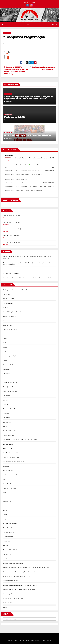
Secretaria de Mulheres (11, 581)
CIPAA (5, 360)
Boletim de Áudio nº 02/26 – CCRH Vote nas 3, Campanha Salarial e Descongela (27, 174)
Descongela (7, 418)
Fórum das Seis (8, 471)
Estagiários (7, 466)
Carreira (6, 338)
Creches (6, 404)
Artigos (5, 307)
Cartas (5, 343)
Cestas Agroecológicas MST (12, 356)
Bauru (5, 321)
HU (4, 497)
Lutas (5, 515)
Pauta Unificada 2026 (15, 117)
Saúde (5, 559)
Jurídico (6, 510)
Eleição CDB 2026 (9, 435)
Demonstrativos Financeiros (12, 409)
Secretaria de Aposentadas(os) (13, 563)
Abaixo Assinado (8, 299)
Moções (6, 519)
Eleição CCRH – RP (9, 431)
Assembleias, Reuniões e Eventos (14, 312)
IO (4, 506)
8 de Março (7, 294)
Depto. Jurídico (35, 640)
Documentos (7, 422)
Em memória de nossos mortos (13, 462)
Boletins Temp (8, 325)
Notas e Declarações (10, 523)
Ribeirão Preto (8, 554)
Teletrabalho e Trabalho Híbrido (13, 598)
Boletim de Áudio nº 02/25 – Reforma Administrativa (19, 183)
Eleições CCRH (8, 444)
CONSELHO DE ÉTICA (10, 378)
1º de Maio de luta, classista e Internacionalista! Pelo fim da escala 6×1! (27, 278)
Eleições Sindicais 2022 (11, 453)
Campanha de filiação (10, 330)
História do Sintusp (9, 488)
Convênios (6, 396)
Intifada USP (7, 501)
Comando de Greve (9, 365)
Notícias (10, 640)
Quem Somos (18, 640)
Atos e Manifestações (10, 316)
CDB (4, 352)
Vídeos (5, 607)
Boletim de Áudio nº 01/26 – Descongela (16, 179)
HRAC (5, 493)
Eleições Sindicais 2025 (11, 457)
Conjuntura (7, 374)
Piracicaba (6, 541)
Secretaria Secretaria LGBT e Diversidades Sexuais (20, 590)
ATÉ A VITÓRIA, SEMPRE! (11, 273)
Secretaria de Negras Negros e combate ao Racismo (20, 585)
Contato (43, 640)
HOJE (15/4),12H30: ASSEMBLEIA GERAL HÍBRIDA (27, 135)
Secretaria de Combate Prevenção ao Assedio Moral (20, 572)
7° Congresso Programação (24, 37)
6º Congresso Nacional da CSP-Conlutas (16, 290)
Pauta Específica (8, 532)
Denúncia (6, 413)
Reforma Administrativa (11, 550)
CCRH (5, 347)
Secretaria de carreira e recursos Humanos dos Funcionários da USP (26, 567)
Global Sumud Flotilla (10, 475)
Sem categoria (7, 33)
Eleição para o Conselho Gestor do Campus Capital (20, 440)
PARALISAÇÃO (8, 528)
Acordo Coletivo (8, 303)
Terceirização (7, 603)
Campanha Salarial (9, 334)
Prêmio (5, 545)
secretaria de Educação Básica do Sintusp (17, 576)
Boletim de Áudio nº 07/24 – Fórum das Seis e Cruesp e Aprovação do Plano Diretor (28, 190)
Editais (5, 426)
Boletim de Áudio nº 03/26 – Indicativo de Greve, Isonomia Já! (22, 171)
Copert (5, 400)
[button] (53, 24)
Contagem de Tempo (10, 387)
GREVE (5, 479)
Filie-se (49, 640)
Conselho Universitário (10, 382)
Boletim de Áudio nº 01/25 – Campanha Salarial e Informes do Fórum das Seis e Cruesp (29, 187)
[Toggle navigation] (28, 25)
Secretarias (26, 640)
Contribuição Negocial (10, 391)
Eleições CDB (7, 448)
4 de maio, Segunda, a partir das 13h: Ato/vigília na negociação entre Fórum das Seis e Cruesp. (29, 98)
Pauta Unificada (8, 537)
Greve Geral (7, 484)
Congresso (6, 369)
